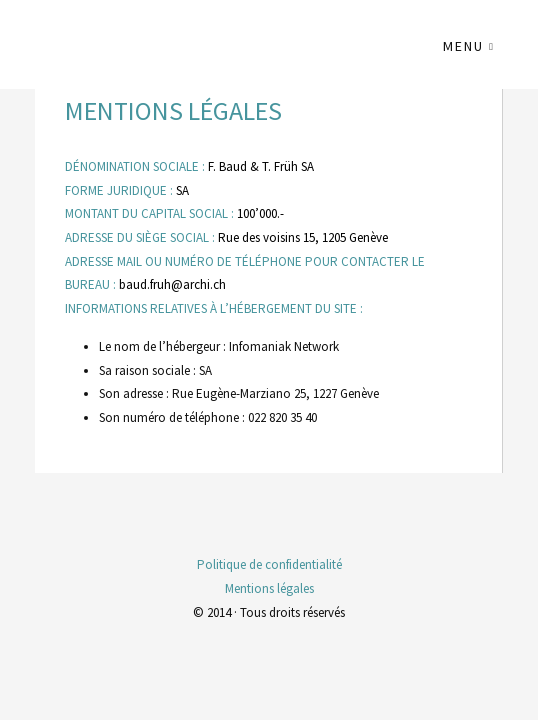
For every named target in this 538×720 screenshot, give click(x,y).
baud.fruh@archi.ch (172, 284)
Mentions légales (269, 588)
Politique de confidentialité (269, 564)
